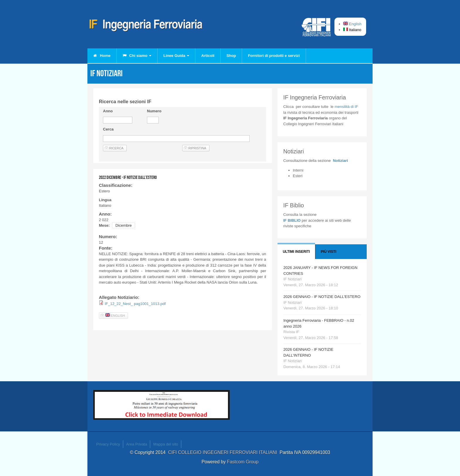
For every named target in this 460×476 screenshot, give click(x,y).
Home (102, 56)
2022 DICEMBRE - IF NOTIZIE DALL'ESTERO (128, 177)
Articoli (208, 56)
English (352, 24)
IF (346, 107)
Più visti (328, 252)
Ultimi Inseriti (296, 252)
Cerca (108, 129)
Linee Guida (176, 56)
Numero (154, 111)
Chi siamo (137, 56)
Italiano (352, 30)
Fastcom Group (243, 462)
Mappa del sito (166, 444)
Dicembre (124, 225)
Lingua (105, 200)
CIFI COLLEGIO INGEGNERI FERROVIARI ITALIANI (224, 452)
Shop (231, 56)
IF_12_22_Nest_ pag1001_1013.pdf (135, 304)
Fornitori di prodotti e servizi (274, 56)
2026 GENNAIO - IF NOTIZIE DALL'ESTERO (322, 297)
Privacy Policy (108, 444)
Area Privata (137, 444)
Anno (108, 111)
